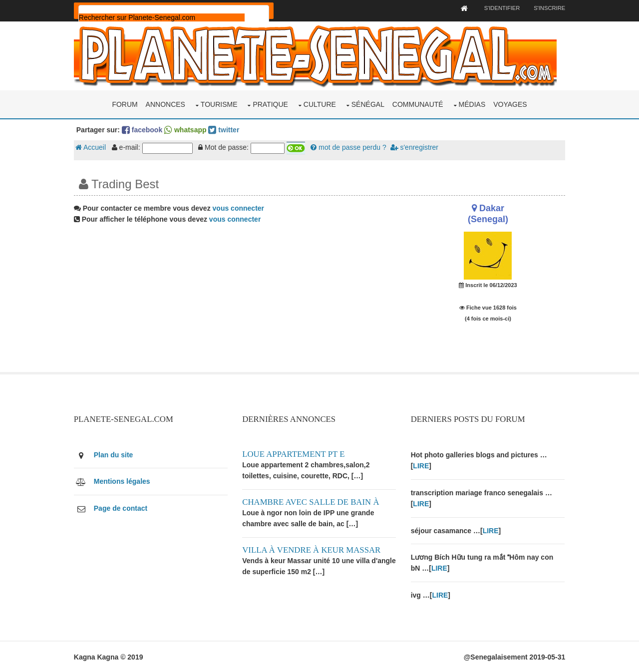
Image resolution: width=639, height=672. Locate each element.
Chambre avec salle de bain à (312, 501)
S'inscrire (548, 8)
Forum (125, 104)
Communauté (418, 104)
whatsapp (187, 129)
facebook (144, 129)
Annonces (165, 104)
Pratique (270, 104)
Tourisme (219, 104)
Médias (472, 104)
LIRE (421, 465)
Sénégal (368, 104)
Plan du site (115, 454)
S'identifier (500, 8)
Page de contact (122, 507)
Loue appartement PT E (294, 454)
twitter (226, 129)
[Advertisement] (236, 302)
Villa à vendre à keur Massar (312, 549)
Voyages (510, 104)
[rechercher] (163, 17)
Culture (320, 104)
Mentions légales (124, 481)
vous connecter (240, 208)
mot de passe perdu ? (350, 147)
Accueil (92, 147)
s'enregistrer (416, 147)
